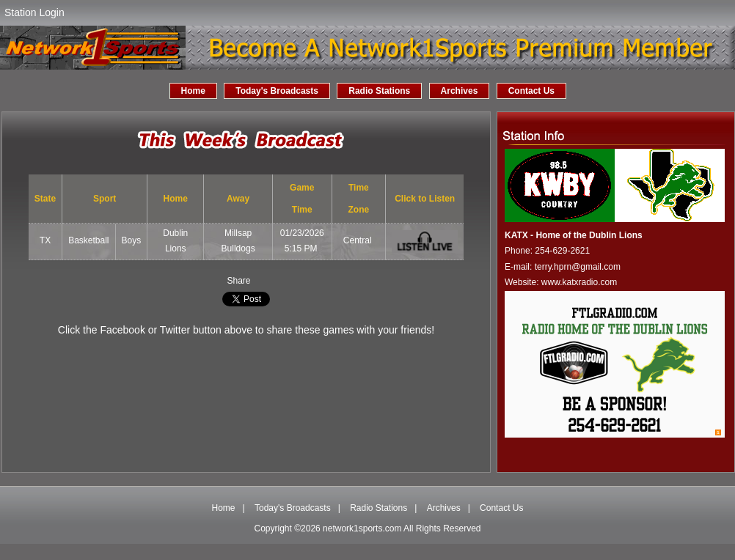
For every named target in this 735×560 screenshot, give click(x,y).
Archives (460, 91)
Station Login (34, 12)
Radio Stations (379, 91)
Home (193, 91)
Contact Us (531, 91)
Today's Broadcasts (277, 91)
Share (238, 281)
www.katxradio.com (579, 282)
